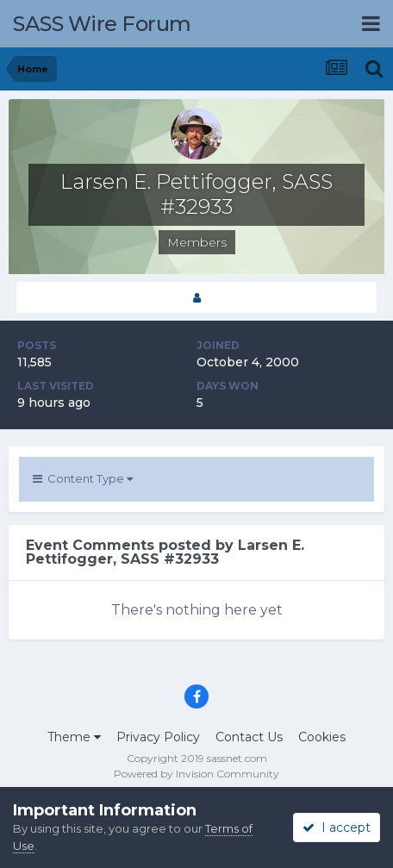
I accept (337, 827)
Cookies (322, 737)
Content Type (83, 478)
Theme (74, 737)
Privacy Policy (158, 737)
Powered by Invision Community (196, 774)
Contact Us (249, 737)
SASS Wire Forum (102, 24)
